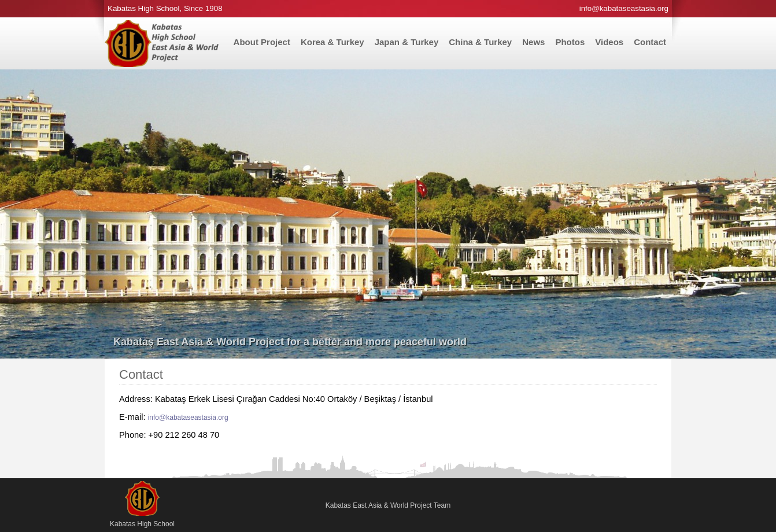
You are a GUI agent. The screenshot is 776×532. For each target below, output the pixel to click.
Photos (570, 42)
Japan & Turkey (407, 42)
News (533, 42)
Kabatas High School (142, 505)
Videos (609, 42)
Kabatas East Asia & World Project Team (388, 505)
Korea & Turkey (332, 42)
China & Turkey (480, 42)
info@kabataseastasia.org (188, 418)
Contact (650, 42)
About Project (262, 42)
